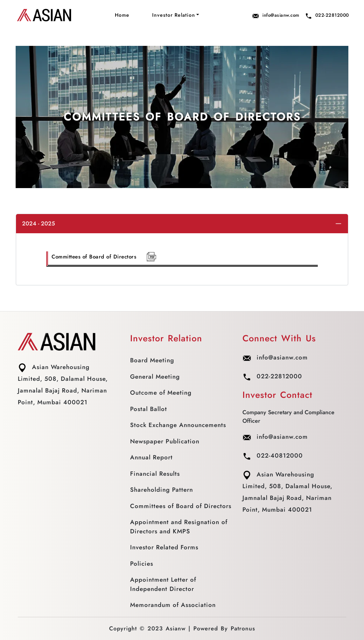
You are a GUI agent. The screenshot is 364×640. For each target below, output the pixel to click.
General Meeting (155, 377)
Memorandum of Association (173, 605)
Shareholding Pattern (162, 490)
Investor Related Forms (164, 547)
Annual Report (151, 457)
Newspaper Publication (165, 441)
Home (122, 15)
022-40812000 (273, 455)
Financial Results (155, 474)
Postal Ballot (149, 409)
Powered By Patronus (224, 628)
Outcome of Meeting (161, 393)
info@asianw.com (276, 15)
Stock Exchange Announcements (178, 425)
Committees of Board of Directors (104, 257)
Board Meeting (152, 360)
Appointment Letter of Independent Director (163, 584)
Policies (142, 564)
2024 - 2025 (39, 223)
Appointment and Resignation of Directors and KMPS (179, 527)
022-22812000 (327, 15)
